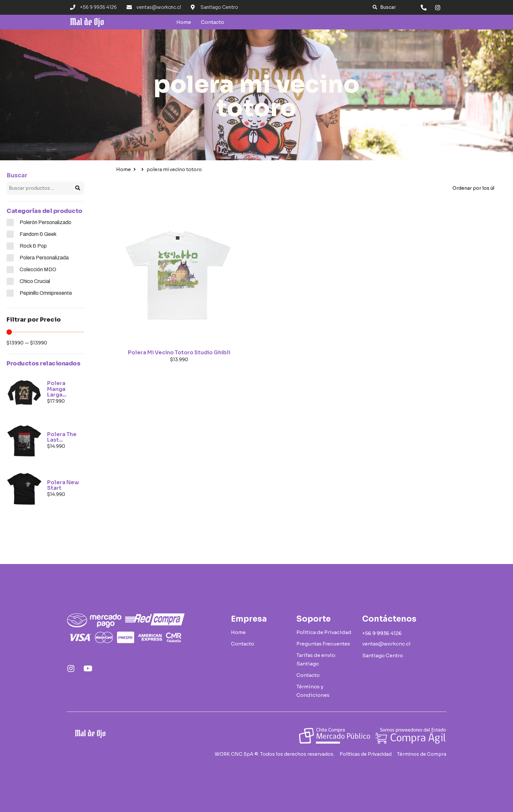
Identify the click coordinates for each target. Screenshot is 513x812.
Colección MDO (38, 269)
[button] (384, 7)
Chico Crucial (35, 281)
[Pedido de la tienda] (473, 188)
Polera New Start (63, 485)
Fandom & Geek (38, 234)
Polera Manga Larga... (57, 389)
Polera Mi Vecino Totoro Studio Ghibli (179, 353)
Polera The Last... (62, 437)
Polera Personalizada (44, 258)
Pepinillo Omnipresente (46, 293)
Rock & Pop (33, 246)
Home (124, 169)
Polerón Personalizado (45, 222)
